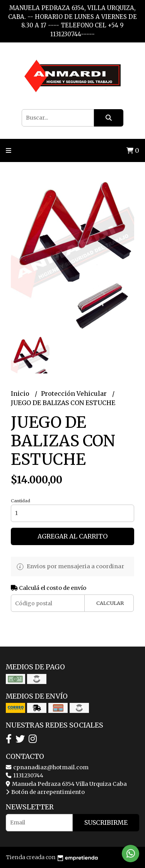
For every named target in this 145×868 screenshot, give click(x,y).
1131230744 (25, 775)
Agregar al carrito (72, 536)
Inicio (21, 393)
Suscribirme (106, 822)
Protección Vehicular (75, 393)
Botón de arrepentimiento (45, 792)
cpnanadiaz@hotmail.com (47, 767)
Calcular (110, 603)
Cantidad (20, 501)
